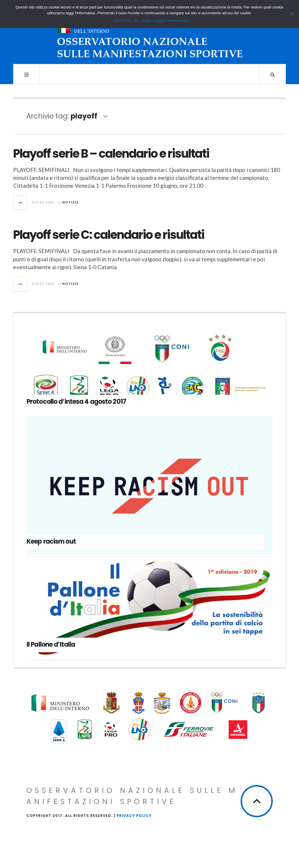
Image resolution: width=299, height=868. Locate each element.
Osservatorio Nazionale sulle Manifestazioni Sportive (132, 796)
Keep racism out (51, 541)
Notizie (70, 202)
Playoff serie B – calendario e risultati (111, 154)
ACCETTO (123, 21)
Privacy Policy (134, 816)
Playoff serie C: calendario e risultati (109, 235)
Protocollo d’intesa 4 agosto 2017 (76, 402)
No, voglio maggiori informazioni (161, 21)
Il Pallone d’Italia (51, 645)
